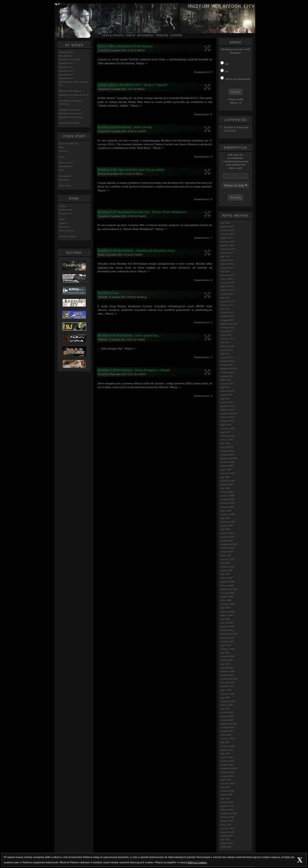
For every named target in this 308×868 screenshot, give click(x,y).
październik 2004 (229, 679)
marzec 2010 (227, 440)
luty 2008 (225, 529)
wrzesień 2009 (228, 462)
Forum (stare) (66, 210)
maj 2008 (225, 518)
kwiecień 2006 (228, 612)
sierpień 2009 (227, 466)
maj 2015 (225, 271)
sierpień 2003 (227, 731)
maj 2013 (225, 298)
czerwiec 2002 (228, 783)
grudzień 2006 (228, 581)
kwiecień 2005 (228, 656)
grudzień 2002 (228, 761)
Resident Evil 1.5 (68, 63)
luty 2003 (225, 754)
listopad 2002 (227, 765)
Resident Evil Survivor (70, 110)
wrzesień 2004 (228, 682)
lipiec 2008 (226, 511)
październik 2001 (229, 813)
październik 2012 (229, 324)
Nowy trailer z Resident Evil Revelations (125, 46)
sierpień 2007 (227, 552)
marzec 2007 (227, 570)
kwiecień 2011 (228, 391)
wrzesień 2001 (228, 817)
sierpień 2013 (227, 294)
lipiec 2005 (226, 645)
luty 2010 (225, 443)
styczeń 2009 (227, 492)
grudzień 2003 (228, 716)
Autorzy (63, 223)
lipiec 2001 (226, 825)
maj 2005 (225, 653)
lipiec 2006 (226, 600)
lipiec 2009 (226, 469)
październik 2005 (229, 634)
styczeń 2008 (227, 533)
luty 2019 (225, 256)
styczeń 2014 (227, 286)
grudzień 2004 (228, 671)
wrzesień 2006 (228, 593)
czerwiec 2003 (228, 738)
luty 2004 (225, 709)
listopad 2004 (227, 675)
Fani (61, 170)
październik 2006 (229, 589)
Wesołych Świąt (108, 293)
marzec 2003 (227, 750)
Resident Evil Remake (70, 59)
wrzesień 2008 (228, 503)
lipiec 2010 (226, 425)
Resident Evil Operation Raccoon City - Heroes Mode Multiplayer (142, 212)
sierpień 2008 (227, 507)
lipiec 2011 (226, 380)
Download (64, 180)
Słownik (176, 35)
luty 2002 (225, 798)
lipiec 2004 (226, 690)
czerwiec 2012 (228, 339)
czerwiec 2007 (228, 559)
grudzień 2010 (228, 406)
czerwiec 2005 (228, 649)
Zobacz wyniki (235, 99)
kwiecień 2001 (228, 832)
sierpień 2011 (227, 376)
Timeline (162, 35)
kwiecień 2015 (228, 275)
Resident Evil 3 (67, 71)
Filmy (62, 157)
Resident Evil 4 (67, 75)
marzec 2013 (227, 305)
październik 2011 (229, 368)
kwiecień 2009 (228, 481)
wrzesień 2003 (228, 727)
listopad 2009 (227, 455)
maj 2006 (225, 608)
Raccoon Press (66, 163)
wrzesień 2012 (228, 327)
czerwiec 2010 (228, 428)
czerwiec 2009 (228, 473)
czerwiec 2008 (228, 514)
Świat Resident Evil (69, 144)
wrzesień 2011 (228, 372)
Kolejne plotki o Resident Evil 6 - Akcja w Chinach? (133, 85)
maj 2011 (225, 387)
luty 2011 (225, 399)
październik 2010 (229, 413)
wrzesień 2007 (228, 548)
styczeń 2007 (227, 578)
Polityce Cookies (197, 862)
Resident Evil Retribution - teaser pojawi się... (129, 335)
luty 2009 (225, 488)
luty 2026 (225, 223)
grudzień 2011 (227, 361)
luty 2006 (225, 619)
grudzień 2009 (228, 451)
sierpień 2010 (227, 421)
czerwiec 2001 (228, 828)
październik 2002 (229, 768)
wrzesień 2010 (228, 417)
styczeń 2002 (227, 802)
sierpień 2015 (227, 268)
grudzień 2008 (228, 496)
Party (62, 147)
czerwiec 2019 (228, 249)
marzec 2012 (227, 350)
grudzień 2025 (228, 227)
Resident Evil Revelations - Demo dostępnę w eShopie (134, 370)
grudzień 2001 (228, 806)
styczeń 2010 (227, 447)
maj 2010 (225, 432)
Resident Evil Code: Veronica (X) (74, 84)
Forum (131, 35)
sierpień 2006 (227, 597)
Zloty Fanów (65, 186)
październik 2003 (229, 724)
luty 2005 (225, 664)
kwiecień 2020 (228, 242)
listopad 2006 (227, 585)
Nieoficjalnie (66, 166)
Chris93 (142, 131)
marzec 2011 (227, 395)
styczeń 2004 (227, 712)
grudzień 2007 (228, 537)
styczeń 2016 (227, 264)
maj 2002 (225, 787)
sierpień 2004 (227, 686)
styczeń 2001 (227, 843)
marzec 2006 (227, 615)
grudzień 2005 (228, 626)
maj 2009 (225, 477)
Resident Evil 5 (67, 78)
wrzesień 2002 (228, 772)
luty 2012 (225, 354)
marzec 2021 (227, 238)
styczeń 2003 (227, 757)
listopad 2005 (227, 630)
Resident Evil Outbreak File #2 (74, 95)
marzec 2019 (227, 253)
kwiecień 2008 (228, 522)
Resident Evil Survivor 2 (71, 113)
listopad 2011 (227, 365)
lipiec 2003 (226, 735)
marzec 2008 (227, 525)
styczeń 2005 (227, 668)
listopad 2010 (227, 410)
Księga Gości (66, 213)
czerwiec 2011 (228, 384)
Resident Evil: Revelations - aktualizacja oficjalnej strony (136, 251)
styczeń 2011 (227, 402)
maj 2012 (225, 342)
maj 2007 (225, 563)
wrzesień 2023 (228, 230)
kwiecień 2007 (228, 567)
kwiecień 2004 (228, 701)
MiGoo (141, 50)
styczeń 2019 (227, 260)
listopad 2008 (227, 499)
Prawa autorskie (67, 230)
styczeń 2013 (227, 312)
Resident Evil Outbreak (70, 91)
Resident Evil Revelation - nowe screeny (125, 127)
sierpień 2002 (227, 776)
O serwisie (64, 227)
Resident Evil (66, 56)
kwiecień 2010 (228, 436)
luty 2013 (225, 309)
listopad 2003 (227, 720)
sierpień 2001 (227, 821)
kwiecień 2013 (228, 301)
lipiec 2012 (226, 335)
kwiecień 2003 (228, 746)
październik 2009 (229, 458)
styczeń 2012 (227, 357)
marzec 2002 (227, 795)
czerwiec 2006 (228, 604)
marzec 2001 (227, 836)
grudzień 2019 (228, 245)
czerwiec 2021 (228, 234)
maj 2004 (225, 698)
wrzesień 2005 (228, 638)
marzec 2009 (227, 484)
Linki (62, 219)
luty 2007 (225, 574)
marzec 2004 (227, 705)
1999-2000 (226, 847)
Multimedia (145, 35)
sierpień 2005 (227, 641)
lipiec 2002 (226, 780)
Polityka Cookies (68, 236)
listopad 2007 (227, 541)
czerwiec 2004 (228, 694)
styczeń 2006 (227, 623)
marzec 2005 (227, 660)
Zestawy (63, 151)
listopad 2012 (227, 320)
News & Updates (113, 35)
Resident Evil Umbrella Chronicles (71, 102)
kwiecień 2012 (228, 346)
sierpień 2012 (227, 331)
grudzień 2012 (228, 316)
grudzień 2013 (228, 290)
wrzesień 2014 (228, 283)
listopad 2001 (227, 810)
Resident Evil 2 (67, 67)
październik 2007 (229, 544)
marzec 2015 (227, 279)
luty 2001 (225, 839)
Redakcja (142, 297)
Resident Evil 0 (67, 52)
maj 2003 (225, 742)
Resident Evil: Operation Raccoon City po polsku (131, 170)
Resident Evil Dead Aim (71, 117)
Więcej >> (142, 63)
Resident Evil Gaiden (70, 123)
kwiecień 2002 (228, 791)
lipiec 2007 (226, 555)
